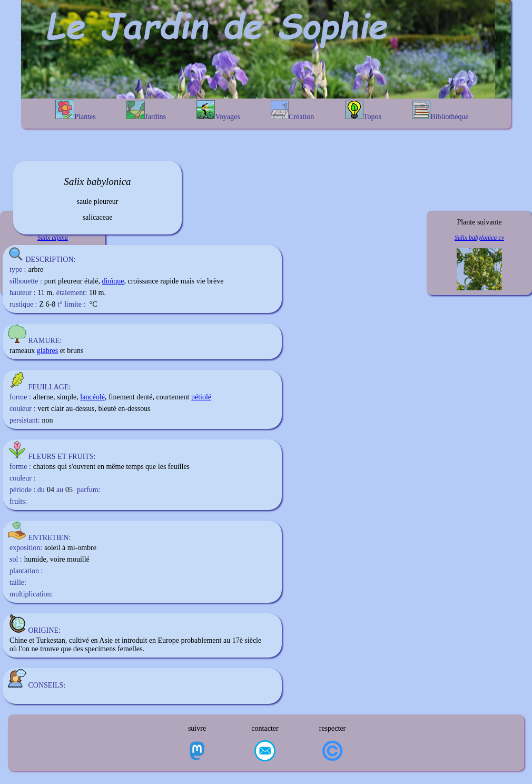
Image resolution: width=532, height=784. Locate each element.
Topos (363, 111)
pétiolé (201, 397)
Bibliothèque (440, 111)
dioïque (113, 281)
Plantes (75, 110)
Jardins (146, 111)
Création (292, 111)
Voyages (218, 110)
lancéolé (92, 397)
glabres (47, 351)
